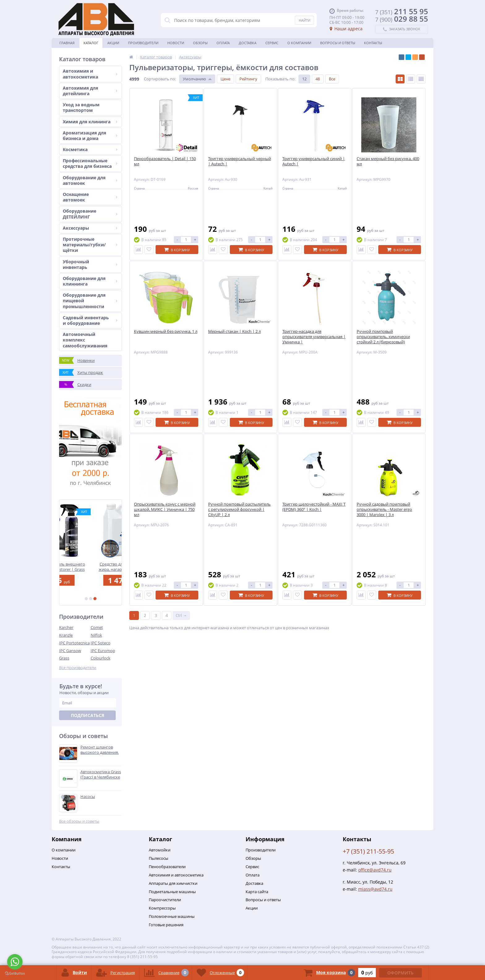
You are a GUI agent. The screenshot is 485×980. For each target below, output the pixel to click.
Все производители (78, 668)
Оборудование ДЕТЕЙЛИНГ (90, 214)
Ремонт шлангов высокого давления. (100, 750)
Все (332, 79)
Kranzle (66, 635)
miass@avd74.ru (375, 889)
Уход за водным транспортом (81, 107)
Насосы (88, 797)
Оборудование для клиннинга (90, 281)
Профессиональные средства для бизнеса (90, 163)
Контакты (373, 43)
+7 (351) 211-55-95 (368, 851)
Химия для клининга (90, 122)
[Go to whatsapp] (15, 962)
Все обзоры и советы (79, 821)
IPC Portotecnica (74, 643)
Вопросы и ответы (338, 43)
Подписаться (88, 715)
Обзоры (200, 43)
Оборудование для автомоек (90, 180)
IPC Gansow (70, 651)
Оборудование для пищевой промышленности (90, 301)
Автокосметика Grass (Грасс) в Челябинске (101, 774)
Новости (176, 43)
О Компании (299, 43)
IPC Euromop (103, 651)
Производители (143, 43)
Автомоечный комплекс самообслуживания (85, 340)
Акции (113, 43)
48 (318, 79)
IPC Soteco (101, 643)
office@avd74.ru (375, 870)
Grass (64, 658)
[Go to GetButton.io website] (15, 974)
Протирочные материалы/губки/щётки (90, 245)
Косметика (90, 149)
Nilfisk (96, 635)
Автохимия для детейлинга (90, 91)
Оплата (223, 43)
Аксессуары (90, 228)
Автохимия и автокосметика (90, 74)
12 (304, 79)
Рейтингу (248, 79)
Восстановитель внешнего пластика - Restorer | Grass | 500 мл (91, 567)
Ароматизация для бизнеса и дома (90, 136)
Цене (225, 79)
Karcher (66, 627)
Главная (67, 43)
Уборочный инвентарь (90, 264)
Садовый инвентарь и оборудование (90, 320)
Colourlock (101, 658)
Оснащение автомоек (90, 197)
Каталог (91, 43)
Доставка (248, 43)
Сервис (272, 43)
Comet (97, 627)
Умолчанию (194, 79)
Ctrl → (181, 615)
